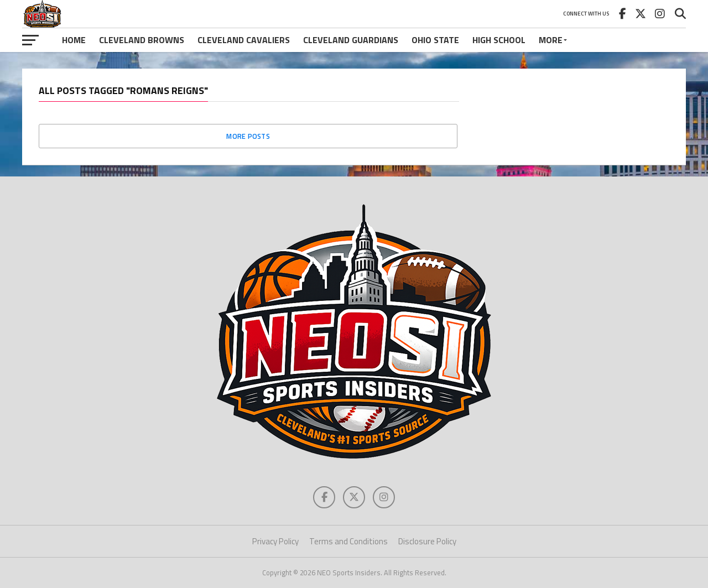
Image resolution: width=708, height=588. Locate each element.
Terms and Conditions (348, 541)
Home (74, 40)
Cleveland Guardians (351, 40)
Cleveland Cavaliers (244, 40)
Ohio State (435, 40)
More (551, 40)
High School (499, 40)
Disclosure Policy (427, 541)
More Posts (248, 136)
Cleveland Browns (142, 40)
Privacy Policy (275, 541)
